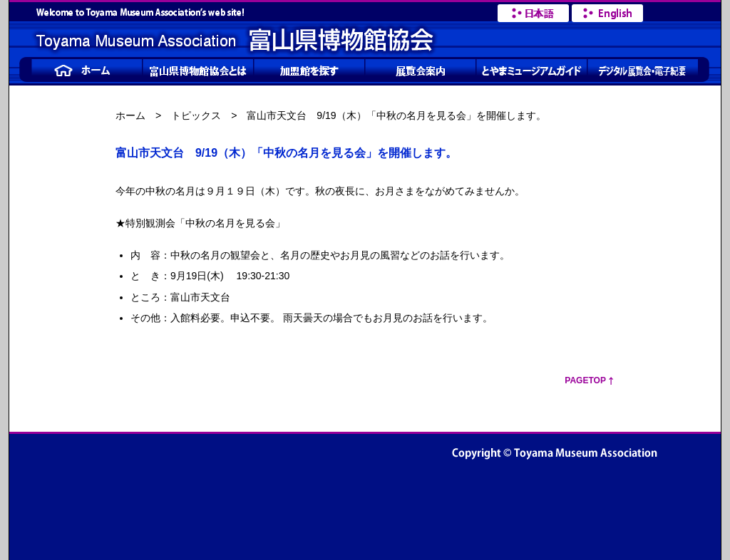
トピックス (196, 115)
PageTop (585, 380)
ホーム (130, 115)
